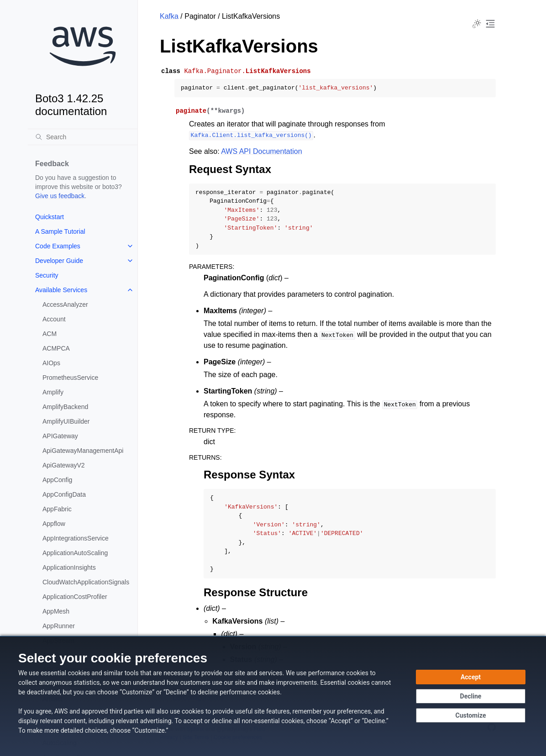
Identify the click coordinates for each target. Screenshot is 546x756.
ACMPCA (56, 348)
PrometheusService (70, 378)
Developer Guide (59, 261)
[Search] (83, 137)
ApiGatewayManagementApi (83, 451)
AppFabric (57, 509)
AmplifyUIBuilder (66, 421)
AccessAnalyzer (65, 304)
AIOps (51, 363)
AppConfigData (64, 494)
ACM (50, 334)
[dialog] (273, 696)
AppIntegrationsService (76, 538)
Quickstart (50, 217)
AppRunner (59, 626)
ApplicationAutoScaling (75, 553)
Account (54, 319)
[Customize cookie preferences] (471, 715)
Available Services (61, 290)
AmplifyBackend (65, 407)
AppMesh (56, 611)
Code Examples (58, 246)
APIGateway (60, 436)
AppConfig (57, 480)
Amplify (53, 392)
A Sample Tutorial (60, 231)
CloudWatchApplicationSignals (86, 582)
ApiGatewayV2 (64, 465)
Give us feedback (60, 196)
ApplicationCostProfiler (75, 597)
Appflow (54, 524)
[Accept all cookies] (471, 677)
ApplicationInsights (69, 567)
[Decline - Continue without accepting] (471, 696)
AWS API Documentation (261, 151)
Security (47, 275)
